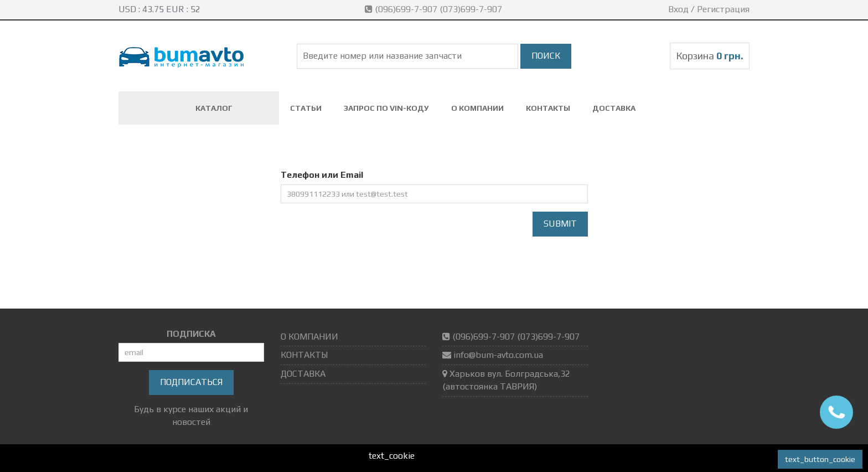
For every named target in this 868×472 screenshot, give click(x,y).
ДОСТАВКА (614, 108)
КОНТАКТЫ (548, 108)
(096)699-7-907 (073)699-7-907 (435, 9)
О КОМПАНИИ (477, 108)
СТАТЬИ (306, 108)
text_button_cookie (820, 459)
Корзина (710, 56)
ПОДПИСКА (191, 334)
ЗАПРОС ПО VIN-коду (386, 108)
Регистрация (723, 9)
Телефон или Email (322, 175)
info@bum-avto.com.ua (498, 355)
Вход (678, 9)
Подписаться (191, 382)
